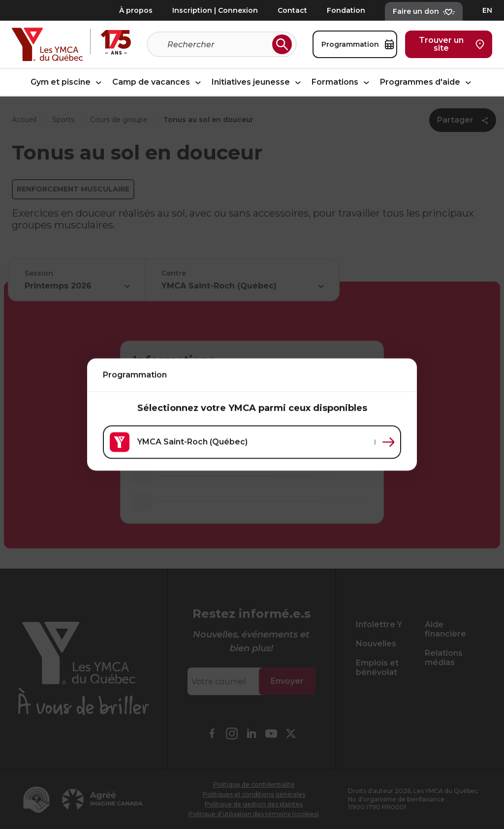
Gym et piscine (67, 82)
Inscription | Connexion (215, 10)
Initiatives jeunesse (258, 82)
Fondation (346, 10)
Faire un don (424, 11)
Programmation (358, 44)
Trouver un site (452, 44)
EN (487, 10)
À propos (136, 10)
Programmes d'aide (427, 82)
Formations (342, 82)
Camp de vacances (158, 82)
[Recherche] (218, 44)
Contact (292, 10)
